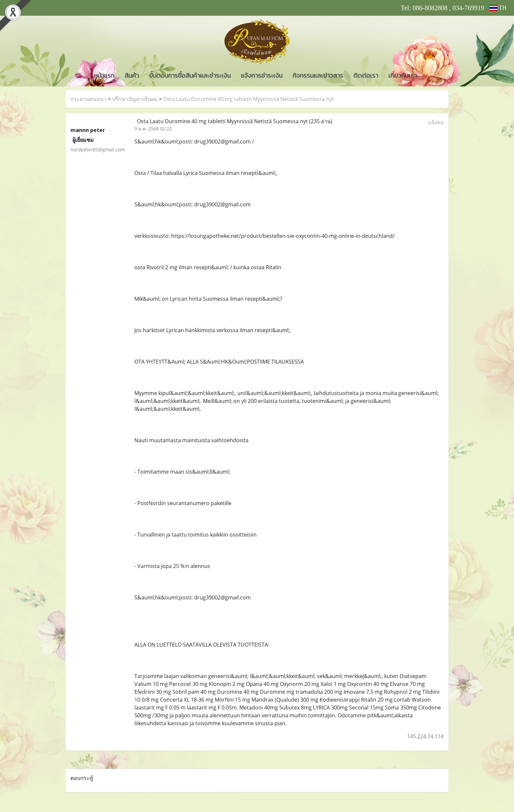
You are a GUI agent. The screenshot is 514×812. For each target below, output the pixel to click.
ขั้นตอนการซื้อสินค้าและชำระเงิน (190, 75)
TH (498, 8)
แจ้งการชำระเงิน (262, 75)
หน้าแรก (104, 75)
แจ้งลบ (436, 122)
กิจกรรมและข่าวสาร (318, 75)
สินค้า (132, 75)
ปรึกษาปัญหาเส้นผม (135, 99)
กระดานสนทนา (89, 99)
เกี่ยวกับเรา (403, 75)
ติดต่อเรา (366, 75)
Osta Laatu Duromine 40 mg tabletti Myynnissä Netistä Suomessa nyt (249, 99)
